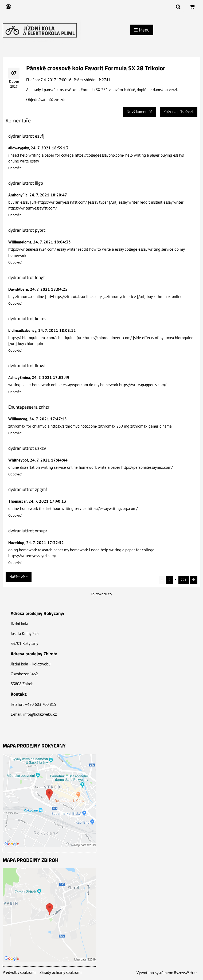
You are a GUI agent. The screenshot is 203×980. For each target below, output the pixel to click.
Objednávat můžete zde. (47, 100)
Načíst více (19, 577)
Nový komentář (139, 112)
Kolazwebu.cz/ (102, 594)
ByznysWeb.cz (186, 973)
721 (184, 580)
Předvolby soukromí (19, 972)
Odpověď (15, 168)
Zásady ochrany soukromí (60, 972)
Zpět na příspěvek (179, 112)
